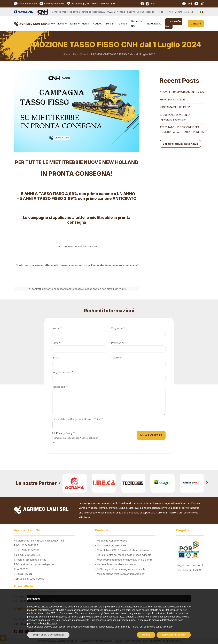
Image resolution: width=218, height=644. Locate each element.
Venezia (185, 503)
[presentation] (60, 483)
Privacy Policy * (65, 433)
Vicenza (93, 508)
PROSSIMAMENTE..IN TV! (175, 107)
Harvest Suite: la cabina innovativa (116, 564)
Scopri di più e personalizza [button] (48, 635)
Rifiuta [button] (146, 635)
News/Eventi (154, 24)
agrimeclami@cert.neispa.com (38, 564)
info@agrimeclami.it (54, 4)
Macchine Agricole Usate (112, 545)
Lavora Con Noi (174, 24)
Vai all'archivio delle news (180, 144)
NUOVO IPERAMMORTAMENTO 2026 (182, 92)
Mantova (134, 508)
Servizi (110, 24)
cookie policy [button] (128, 620)
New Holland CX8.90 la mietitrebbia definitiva (123, 550)
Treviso (113, 508)
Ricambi (73, 24)
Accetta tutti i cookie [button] (174, 635)
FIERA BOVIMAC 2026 (173, 100)
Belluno (123, 508)
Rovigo (103, 508)
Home (66, 54)
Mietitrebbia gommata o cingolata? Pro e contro (125, 560)
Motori (85, 24)
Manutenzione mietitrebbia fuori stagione (121, 574)
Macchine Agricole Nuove (112, 541)
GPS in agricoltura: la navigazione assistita (121, 569)
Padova (195, 503)
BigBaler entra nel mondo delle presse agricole (124, 555)
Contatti (196, 24)
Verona (83, 508)
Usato (50, 24)
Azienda (122, 24)
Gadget (97, 24)
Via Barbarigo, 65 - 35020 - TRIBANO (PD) (93, 4)
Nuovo (61, 24)
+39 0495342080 (28, 4)
